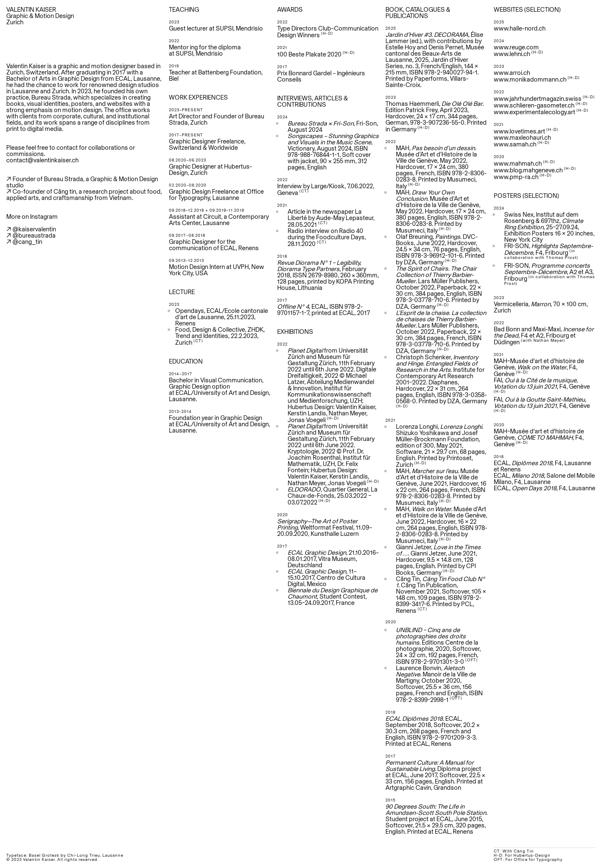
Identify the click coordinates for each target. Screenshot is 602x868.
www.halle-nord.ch (520, 28)
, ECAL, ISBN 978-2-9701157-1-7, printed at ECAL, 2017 (324, 310)
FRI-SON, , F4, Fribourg (549, 251)
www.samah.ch (515, 144)
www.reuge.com (516, 47)
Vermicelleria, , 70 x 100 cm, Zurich (541, 307)
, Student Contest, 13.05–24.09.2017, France (333, 596)
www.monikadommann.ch (530, 79)
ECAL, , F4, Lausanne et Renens (542, 466)
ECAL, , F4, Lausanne (545, 488)
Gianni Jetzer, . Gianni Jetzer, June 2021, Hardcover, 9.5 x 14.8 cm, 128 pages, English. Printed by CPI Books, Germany (438, 560)
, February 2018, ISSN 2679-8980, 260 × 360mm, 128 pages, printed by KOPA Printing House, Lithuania (328, 275)
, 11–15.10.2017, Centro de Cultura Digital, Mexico (327, 577)
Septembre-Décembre (536, 272)
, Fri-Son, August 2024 (333, 126)
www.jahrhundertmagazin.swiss (538, 99)
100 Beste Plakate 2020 (309, 54)
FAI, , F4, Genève (542, 385)
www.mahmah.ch (518, 163)
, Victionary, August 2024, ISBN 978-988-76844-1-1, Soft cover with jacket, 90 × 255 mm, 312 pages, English (333, 151)
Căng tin (65, 191)
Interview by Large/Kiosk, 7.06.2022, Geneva (326, 189)
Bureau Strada (51, 97)
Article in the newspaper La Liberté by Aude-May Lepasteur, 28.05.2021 (331, 218)
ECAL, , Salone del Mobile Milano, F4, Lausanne (544, 479)
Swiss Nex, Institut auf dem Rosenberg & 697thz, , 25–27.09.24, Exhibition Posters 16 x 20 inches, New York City (549, 227)
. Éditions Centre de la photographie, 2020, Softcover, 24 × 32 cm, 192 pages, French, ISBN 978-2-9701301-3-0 (438, 646)
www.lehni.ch (512, 54)
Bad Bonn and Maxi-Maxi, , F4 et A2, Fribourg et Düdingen (544, 335)
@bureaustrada (34, 235)
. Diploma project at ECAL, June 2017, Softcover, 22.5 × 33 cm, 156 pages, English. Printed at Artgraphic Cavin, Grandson (435, 775)
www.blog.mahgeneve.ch (535, 170)
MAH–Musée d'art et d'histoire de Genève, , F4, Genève (539, 367)
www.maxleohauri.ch (522, 137)
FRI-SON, (547, 265)
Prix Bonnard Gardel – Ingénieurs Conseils (321, 76)
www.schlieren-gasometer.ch (534, 105)
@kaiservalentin (34, 229)
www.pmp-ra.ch (516, 177)
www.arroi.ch (512, 73)
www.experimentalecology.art (534, 112)
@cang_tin (27, 242)
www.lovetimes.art (519, 131)
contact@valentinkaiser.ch (42, 160)
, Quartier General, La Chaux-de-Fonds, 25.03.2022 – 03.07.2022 (333, 496)
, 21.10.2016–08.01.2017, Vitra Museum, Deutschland (333, 559)
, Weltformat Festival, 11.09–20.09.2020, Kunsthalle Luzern (325, 527)
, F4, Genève (542, 404)
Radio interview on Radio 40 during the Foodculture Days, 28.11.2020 (327, 237)
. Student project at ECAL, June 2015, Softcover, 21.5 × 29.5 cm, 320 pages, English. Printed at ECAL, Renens (436, 819)
